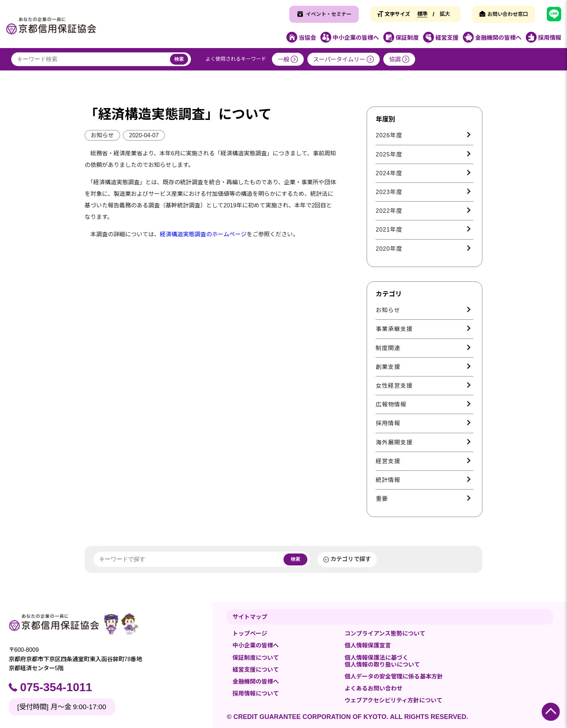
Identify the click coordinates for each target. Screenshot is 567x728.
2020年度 (389, 249)
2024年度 (389, 173)
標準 (422, 14)
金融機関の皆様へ (256, 682)
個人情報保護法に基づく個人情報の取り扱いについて (382, 661)
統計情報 (388, 480)
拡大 (445, 14)
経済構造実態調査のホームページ (203, 234)
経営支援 (388, 461)
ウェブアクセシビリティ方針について (393, 700)
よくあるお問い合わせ (374, 688)
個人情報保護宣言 (368, 645)
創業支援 (388, 367)
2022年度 (389, 211)
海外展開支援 (394, 442)
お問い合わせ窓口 (508, 14)
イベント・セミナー (329, 14)
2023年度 (389, 192)
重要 (382, 499)
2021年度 (389, 230)
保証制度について (256, 658)
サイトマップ (250, 617)
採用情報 (388, 423)
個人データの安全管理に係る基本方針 (394, 677)
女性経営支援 (394, 386)
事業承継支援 (394, 329)
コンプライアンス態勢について (385, 634)
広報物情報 (391, 404)
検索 (179, 59)
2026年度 (389, 135)
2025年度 (389, 154)
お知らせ (102, 135)
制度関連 (388, 348)
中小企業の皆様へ (256, 645)
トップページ (250, 634)
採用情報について (256, 693)
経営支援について (256, 670)
